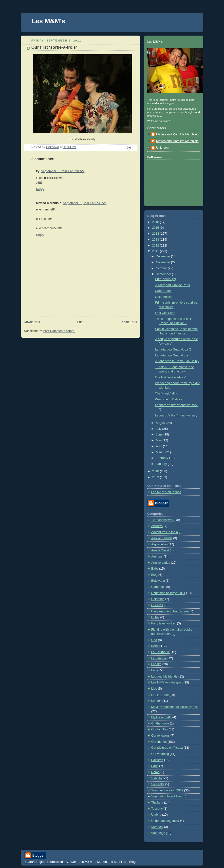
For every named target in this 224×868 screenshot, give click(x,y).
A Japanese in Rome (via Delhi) (177, 361)
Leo (154, 670)
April (159, 446)
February (163, 458)
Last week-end (165, 313)
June (160, 434)
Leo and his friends (164, 677)
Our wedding (160, 754)
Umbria (156, 815)
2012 (156, 246)
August (161, 423)
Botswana (158, 581)
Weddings (158, 833)
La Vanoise (159, 658)
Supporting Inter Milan (166, 796)
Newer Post (32, 322)
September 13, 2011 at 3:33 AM (85, 203)
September (164, 274)
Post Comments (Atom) (59, 331)
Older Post (130, 322)
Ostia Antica (163, 297)
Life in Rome (160, 695)
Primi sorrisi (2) (166, 279)
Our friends (159, 742)
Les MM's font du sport (167, 682)
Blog (154, 575)
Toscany (157, 809)
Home (81, 322)
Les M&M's (48, 21)
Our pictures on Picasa (167, 748)
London (156, 701)
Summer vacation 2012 (167, 790)
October (162, 268)
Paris (155, 766)
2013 (156, 240)
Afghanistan (159, 544)
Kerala (156, 646)
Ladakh (156, 664)
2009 (156, 477)
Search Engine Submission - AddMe (50, 862)
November (164, 262)
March (161, 452)
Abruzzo (157, 526)
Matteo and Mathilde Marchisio (177, 134)
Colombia (158, 599)
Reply (40, 189)
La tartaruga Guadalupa (172, 355)
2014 (156, 234)
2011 (156, 251)
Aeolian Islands (162, 538)
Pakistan (157, 760)
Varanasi (157, 827)
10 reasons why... (163, 520)
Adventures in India (165, 532)
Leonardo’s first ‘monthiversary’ (177, 415)
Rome (155, 772)
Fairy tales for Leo (164, 623)
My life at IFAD (161, 717)
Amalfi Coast (160, 550)
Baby (155, 569)
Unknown (163, 148)
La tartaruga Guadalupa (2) (174, 350)
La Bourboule (160, 652)
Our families (159, 729)
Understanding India (165, 821)
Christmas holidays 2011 (168, 593)
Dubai (155, 617)
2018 (156, 222)
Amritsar (157, 557)
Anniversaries (161, 563)
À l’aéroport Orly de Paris (173, 285)
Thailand (157, 803)
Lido (154, 689)
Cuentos (157, 605)
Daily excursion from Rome (170, 611)
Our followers (160, 736)
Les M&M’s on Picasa (166, 492)
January (162, 464)
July (159, 429)
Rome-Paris (163, 291)
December (164, 256)
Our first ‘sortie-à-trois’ (170, 377)
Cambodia (158, 587)
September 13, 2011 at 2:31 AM (63, 171)
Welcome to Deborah (170, 399)
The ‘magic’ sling (167, 393)
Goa (154, 640)
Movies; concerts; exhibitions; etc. (175, 707)
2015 (156, 228)
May (159, 440)
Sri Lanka (158, 784)
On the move (160, 723)
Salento (157, 778)
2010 (156, 471)
